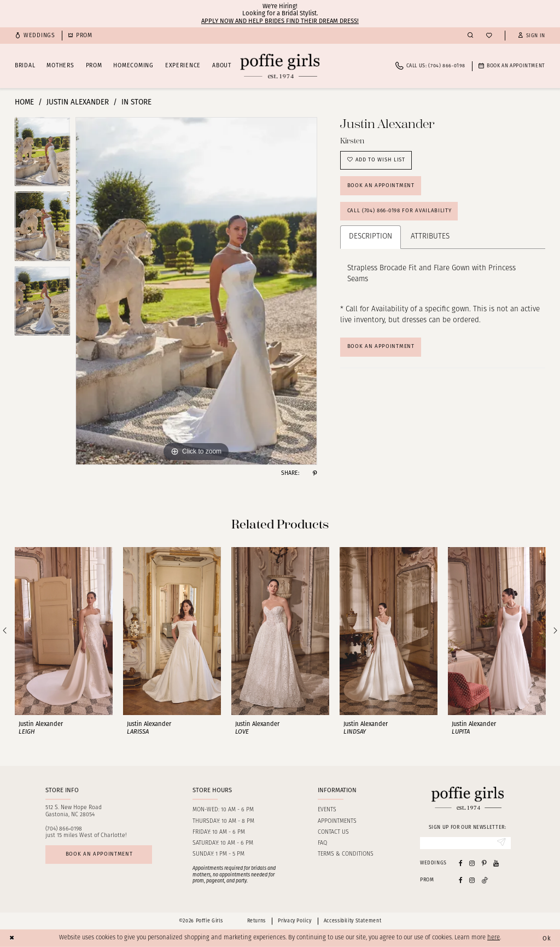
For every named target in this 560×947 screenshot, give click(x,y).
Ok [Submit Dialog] (547, 938)
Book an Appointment (381, 186)
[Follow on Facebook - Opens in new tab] (461, 880)
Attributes (430, 238)
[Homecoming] (80, 36)
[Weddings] (35, 36)
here (494, 938)
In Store (136, 102)
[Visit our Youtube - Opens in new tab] (496, 863)
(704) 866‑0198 (64, 829)
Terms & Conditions (346, 854)
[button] (532, 36)
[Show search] (470, 36)
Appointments (337, 821)
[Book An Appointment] (512, 66)
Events (327, 810)
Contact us (333, 832)
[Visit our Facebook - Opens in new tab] (461, 863)
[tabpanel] (42, 154)
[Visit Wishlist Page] (489, 36)
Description (371, 238)
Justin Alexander (78, 102)
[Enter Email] (465, 843)
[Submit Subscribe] (501, 843)
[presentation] (64, 631)
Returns (256, 921)
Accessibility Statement (352, 921)
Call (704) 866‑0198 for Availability (399, 212)
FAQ (322, 843)
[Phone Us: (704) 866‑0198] (430, 66)
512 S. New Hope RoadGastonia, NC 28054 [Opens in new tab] (74, 811)
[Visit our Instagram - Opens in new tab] (472, 863)
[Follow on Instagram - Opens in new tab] (472, 880)
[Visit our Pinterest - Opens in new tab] (484, 863)
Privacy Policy (294, 921)
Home (24, 102)
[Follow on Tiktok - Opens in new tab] (485, 880)
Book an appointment (99, 855)
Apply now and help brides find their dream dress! (280, 21)
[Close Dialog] (12, 938)
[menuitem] (35, 36)
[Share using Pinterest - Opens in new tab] (315, 473)
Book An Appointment (381, 348)
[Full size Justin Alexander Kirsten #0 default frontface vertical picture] (196, 291)
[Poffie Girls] (280, 66)
